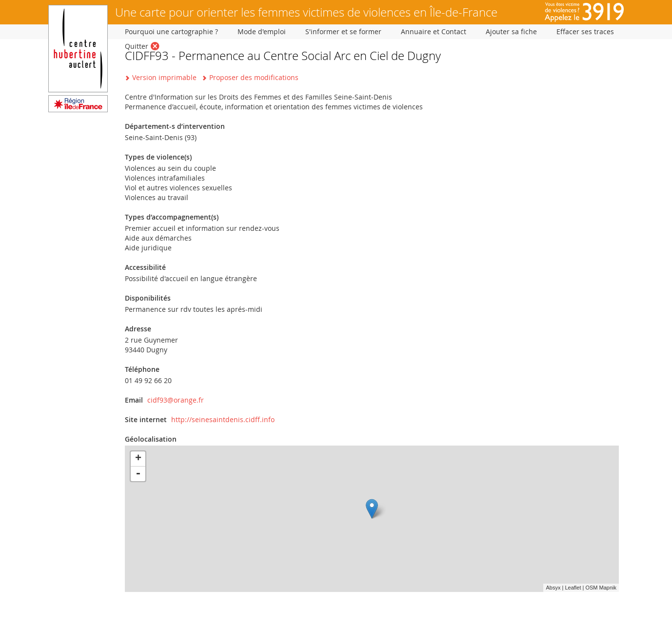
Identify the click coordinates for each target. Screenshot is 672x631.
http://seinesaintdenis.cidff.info (223, 419)
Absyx (553, 588)
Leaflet (573, 588)
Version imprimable (164, 77)
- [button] (138, 474)
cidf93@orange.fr (176, 400)
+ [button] (138, 459)
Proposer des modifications (254, 77)
